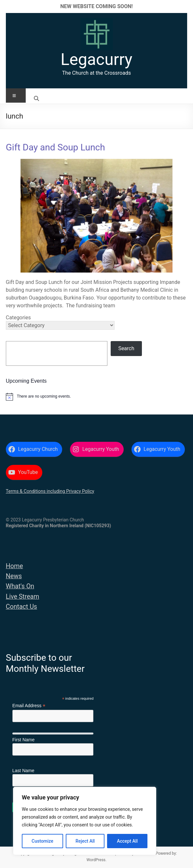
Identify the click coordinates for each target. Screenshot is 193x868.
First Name (23, 740)
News (14, 576)
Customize (42, 841)
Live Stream (23, 597)
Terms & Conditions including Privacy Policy (50, 491)
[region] (85, 821)
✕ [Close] (186, 6)
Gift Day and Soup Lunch (55, 147)
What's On (20, 586)
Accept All (127, 841)
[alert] (96, 397)
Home (14, 566)
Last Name (23, 771)
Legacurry (96, 59)
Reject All (85, 841)
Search (126, 348)
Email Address (29, 706)
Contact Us (21, 607)
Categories (18, 318)
